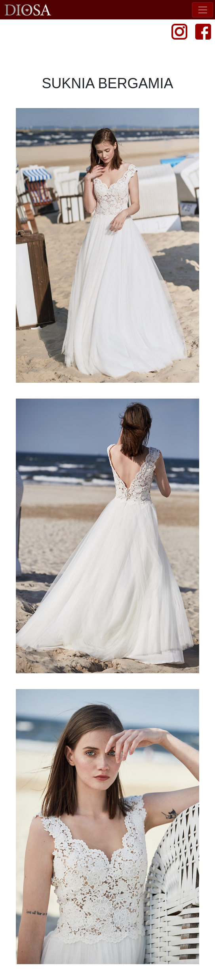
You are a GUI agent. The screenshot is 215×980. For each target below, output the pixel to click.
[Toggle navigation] (203, 10)
